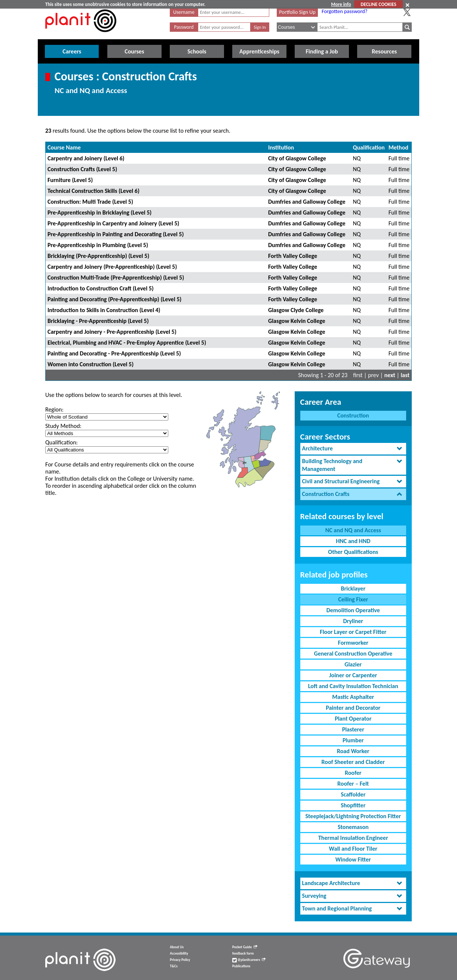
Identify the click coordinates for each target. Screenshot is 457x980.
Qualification (369, 147)
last (405, 375)
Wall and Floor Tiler (353, 849)
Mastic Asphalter (353, 697)
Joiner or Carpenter (353, 675)
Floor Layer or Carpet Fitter (353, 632)
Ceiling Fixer (353, 599)
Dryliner (353, 621)
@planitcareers (249, 960)
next (390, 375)
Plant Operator (353, 719)
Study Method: (63, 426)
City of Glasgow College (297, 158)
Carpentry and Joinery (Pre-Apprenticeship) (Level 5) (112, 267)
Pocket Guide (245, 947)
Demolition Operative (353, 610)
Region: (54, 409)
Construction (353, 415)
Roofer (353, 773)
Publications (241, 966)
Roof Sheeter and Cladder (353, 762)
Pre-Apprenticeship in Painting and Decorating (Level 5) (116, 234)
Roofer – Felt (353, 784)
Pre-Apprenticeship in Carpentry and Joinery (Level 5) (113, 223)
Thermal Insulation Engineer (353, 838)
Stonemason (353, 827)
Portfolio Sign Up (297, 12)
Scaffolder (353, 794)
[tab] (353, 449)
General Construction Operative (353, 654)
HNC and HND (353, 541)
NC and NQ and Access (353, 530)
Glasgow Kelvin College (297, 321)
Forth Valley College (293, 256)
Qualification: (62, 442)
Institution (281, 147)
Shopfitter (353, 805)
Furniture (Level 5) (70, 180)
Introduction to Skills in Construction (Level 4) (104, 310)
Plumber (353, 740)
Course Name (64, 147)
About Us (177, 947)
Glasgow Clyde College (296, 310)
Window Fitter (353, 859)
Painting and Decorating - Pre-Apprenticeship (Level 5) (114, 353)
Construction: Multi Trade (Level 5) (90, 202)
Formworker (353, 643)
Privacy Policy (180, 960)
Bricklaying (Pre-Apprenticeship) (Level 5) (98, 256)
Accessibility (179, 953)
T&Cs (174, 966)
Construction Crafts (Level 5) (82, 169)
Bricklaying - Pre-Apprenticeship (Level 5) (98, 321)
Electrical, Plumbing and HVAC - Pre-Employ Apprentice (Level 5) (127, 343)
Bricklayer (353, 588)
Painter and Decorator (353, 708)
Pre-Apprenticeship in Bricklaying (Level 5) (99, 212)
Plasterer (353, 729)
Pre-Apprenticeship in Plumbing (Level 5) (98, 245)
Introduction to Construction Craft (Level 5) (101, 288)
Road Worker (353, 751)
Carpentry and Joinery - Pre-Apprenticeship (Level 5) (112, 332)
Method (398, 147)
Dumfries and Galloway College (307, 202)
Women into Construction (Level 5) (91, 364)
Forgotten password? (344, 11)
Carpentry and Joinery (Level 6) (86, 158)
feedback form (243, 953)
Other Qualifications (353, 552)
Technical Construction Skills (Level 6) (93, 191)
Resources (384, 51)
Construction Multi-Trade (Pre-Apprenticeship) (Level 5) (116, 278)
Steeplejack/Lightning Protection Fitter (353, 816)
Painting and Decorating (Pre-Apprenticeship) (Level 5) (114, 299)
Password (184, 27)
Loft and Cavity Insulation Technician (353, 686)
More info (341, 4)
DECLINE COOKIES (378, 4)
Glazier (353, 664)
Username (184, 12)
